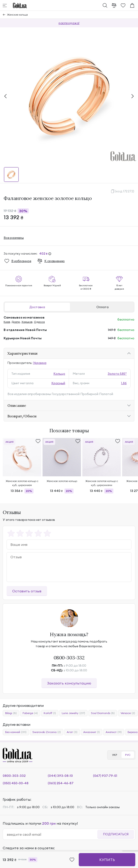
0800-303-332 (69, 658)
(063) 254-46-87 (61, 783)
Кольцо (59, 374)
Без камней (16, 732)
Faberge (30, 713)
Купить (107, 860)
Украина (40, 363)
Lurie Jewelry (73, 713)
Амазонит (92, 732)
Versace (128, 713)
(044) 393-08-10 (60, 776)
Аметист (114, 732)
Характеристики (23, 353)
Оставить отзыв (27, 591)
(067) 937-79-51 (105, 776)
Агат (72, 732)
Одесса (39, 322)
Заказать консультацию (69, 683)
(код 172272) (125, 191)
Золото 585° (117, 374)
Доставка (37, 307)
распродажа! (69, 23)
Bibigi (11, 713)
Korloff (50, 713)
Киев (7, 322)
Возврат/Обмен (22, 416)
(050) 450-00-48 (16, 783)
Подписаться (116, 834)
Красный (58, 383)
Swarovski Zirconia (47, 732)
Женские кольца (17, 15)
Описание (17, 405)
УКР (114, 755)
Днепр (16, 322)
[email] (52, 834)
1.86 (124, 383)
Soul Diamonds (103, 713)
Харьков (27, 322)
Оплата (102, 307)
